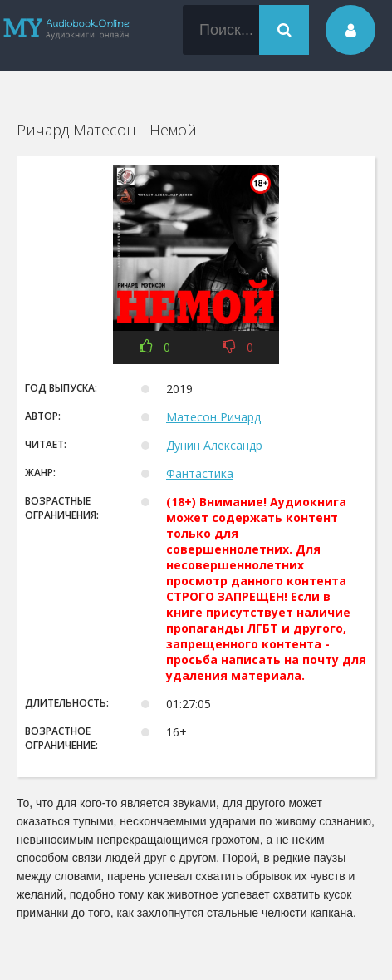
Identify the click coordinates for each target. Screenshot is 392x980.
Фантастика (200, 473)
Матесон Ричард (213, 417)
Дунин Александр (214, 445)
